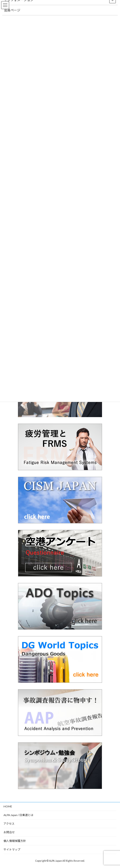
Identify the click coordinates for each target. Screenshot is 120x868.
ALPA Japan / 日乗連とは (18, 815)
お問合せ (9, 832)
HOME (8, 806)
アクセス (9, 824)
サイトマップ (12, 849)
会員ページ (12, 10)
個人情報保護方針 (15, 841)
